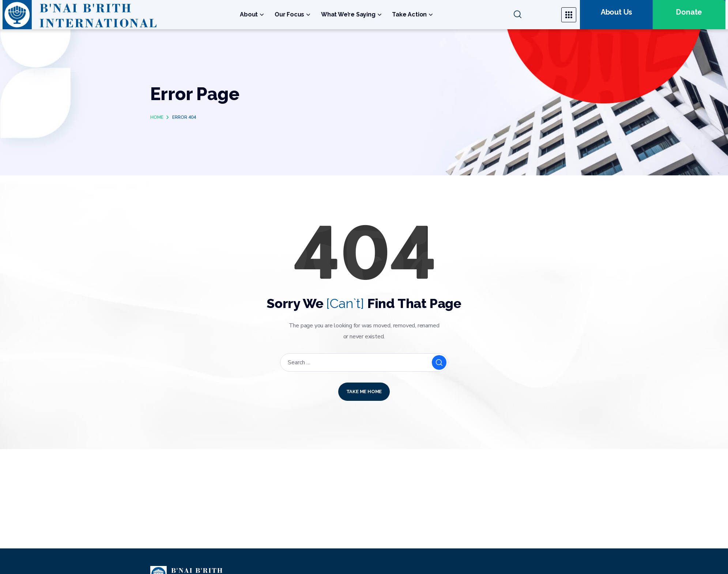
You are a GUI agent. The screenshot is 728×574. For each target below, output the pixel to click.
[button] (533, 15)
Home (157, 117)
